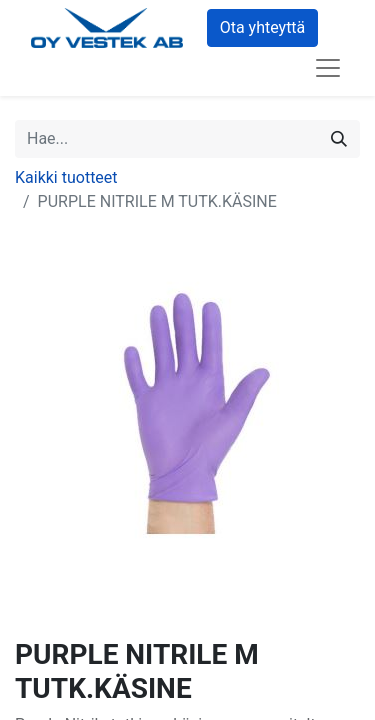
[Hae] (339, 139)
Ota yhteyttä (263, 27)
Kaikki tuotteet (66, 177)
